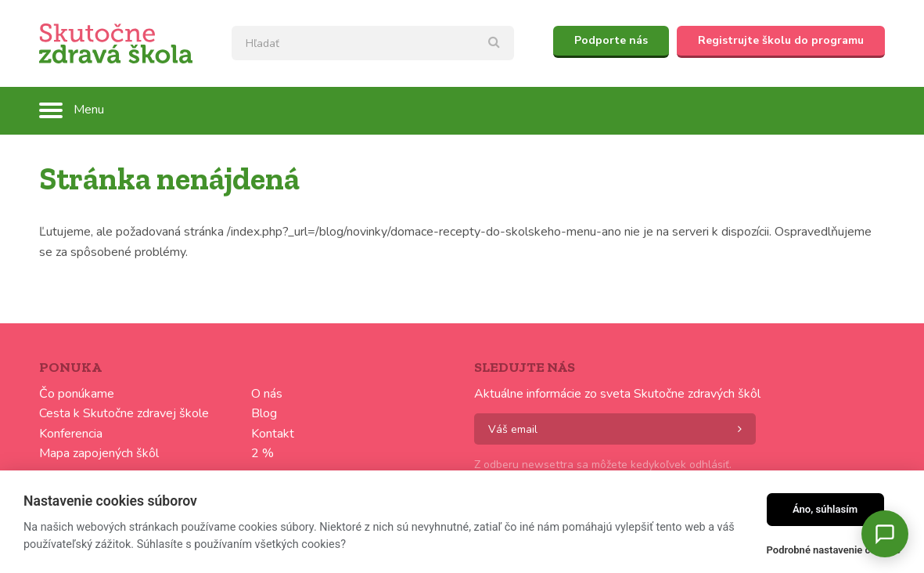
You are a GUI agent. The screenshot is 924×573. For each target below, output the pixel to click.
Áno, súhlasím (825, 509)
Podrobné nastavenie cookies (834, 550)
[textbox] (373, 43)
